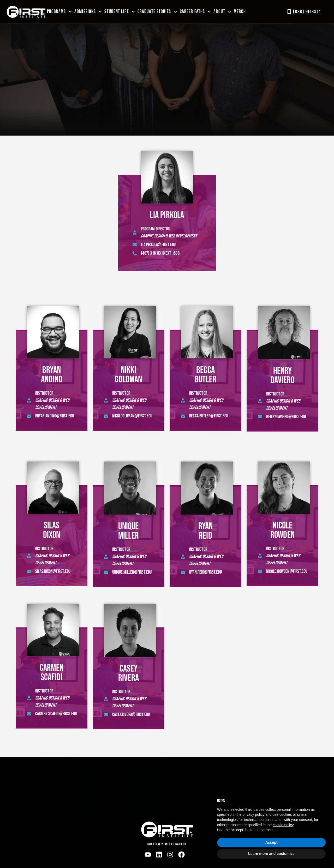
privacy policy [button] (253, 814)
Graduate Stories (157, 12)
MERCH (240, 12)
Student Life (120, 12)
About (222, 12)
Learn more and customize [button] (271, 854)
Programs (59, 12)
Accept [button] (272, 842)
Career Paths (195, 12)
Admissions (88, 12)
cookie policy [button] (283, 825)
